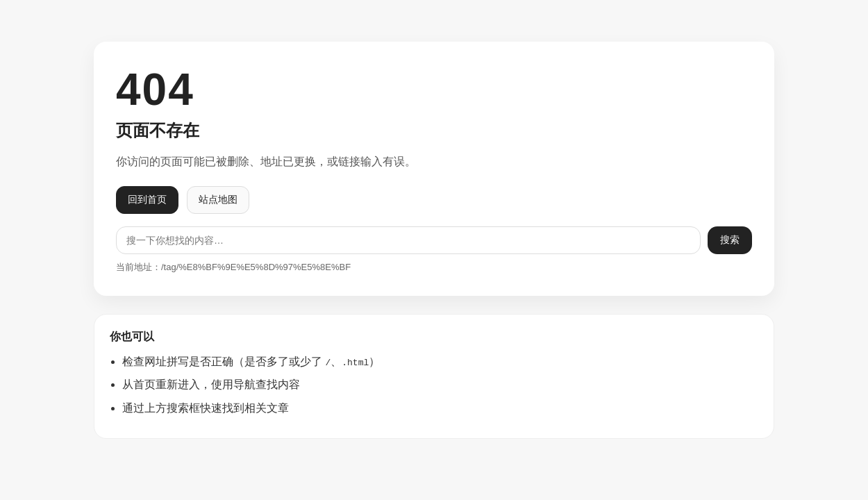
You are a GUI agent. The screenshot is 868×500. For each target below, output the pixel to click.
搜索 (730, 240)
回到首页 (147, 199)
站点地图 (218, 199)
